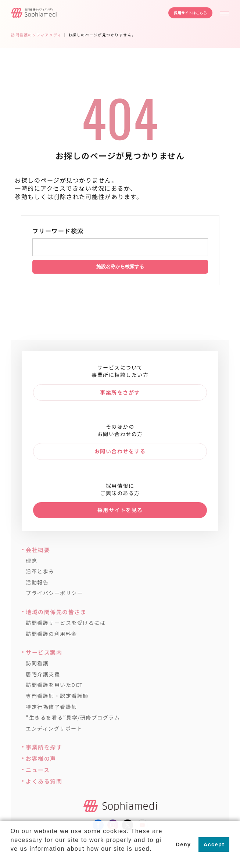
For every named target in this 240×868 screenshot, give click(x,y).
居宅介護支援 (43, 674)
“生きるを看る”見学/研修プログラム (73, 718)
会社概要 (38, 550)
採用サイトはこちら (190, 13)
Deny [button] (183, 844)
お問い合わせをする (120, 451)
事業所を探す (44, 747)
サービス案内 (44, 652)
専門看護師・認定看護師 (57, 696)
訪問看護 (37, 663)
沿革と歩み (40, 571)
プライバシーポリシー (54, 593)
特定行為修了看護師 (51, 707)
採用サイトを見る (120, 510)
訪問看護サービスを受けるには (66, 623)
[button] (12, 858)
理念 (31, 561)
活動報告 (37, 582)
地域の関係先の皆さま (56, 612)
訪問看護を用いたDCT (54, 685)
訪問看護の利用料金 (51, 634)
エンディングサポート (54, 729)
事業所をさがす (120, 392)
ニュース (38, 770)
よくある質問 (44, 781)
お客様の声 (41, 758)
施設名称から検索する (120, 266)
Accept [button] (214, 844)
